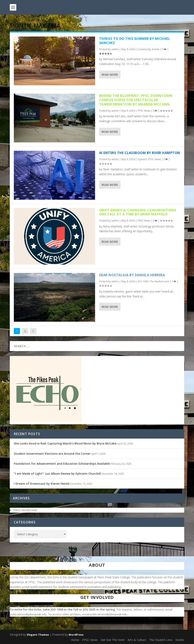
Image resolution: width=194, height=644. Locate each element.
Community (144, 49)
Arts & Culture (137, 640)
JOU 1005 (143, 281)
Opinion (142, 159)
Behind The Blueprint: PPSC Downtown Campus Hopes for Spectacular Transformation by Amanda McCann (136, 100)
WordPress (76, 635)
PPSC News (144, 111)
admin (115, 49)
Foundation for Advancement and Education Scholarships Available (62, 464)
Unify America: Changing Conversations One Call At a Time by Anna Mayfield (138, 212)
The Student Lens (159, 281)
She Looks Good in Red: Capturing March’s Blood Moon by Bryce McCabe (65, 443)
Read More (110, 75)
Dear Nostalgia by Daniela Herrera (132, 275)
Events (156, 49)
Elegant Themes (38, 635)
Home (75, 640)
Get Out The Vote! (113, 640)
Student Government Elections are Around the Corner (52, 454)
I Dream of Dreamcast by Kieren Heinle (42, 484)
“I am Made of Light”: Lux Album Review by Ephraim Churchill (57, 474)
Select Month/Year (25, 510)
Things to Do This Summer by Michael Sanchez (135, 41)
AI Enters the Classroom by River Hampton (140, 153)
